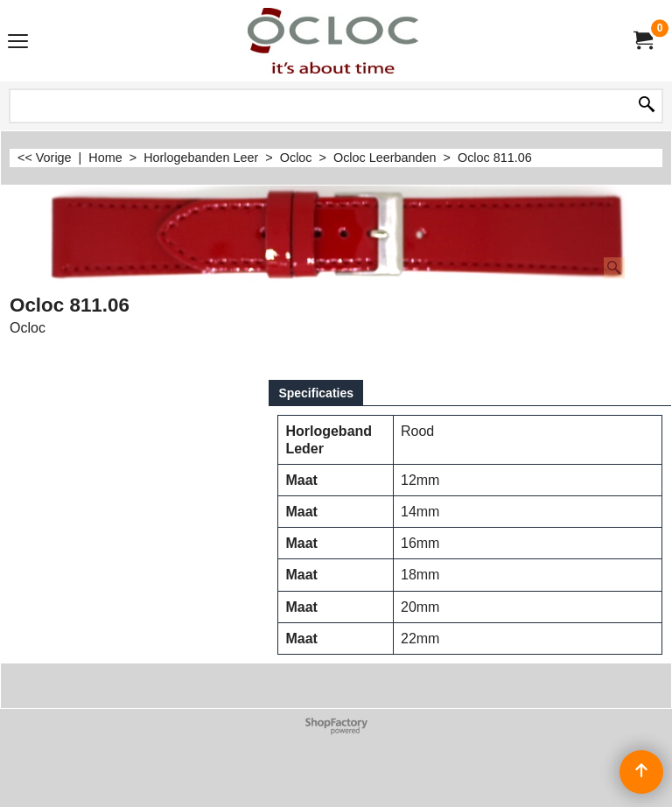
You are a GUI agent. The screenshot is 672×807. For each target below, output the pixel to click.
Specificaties (316, 393)
